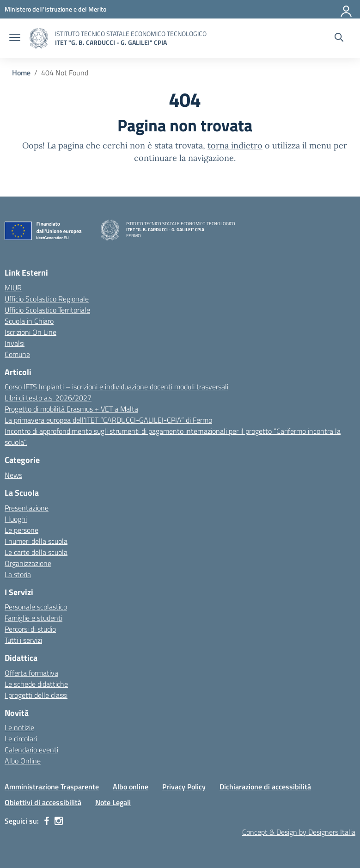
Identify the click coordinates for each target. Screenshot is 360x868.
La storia (18, 574)
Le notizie (19, 727)
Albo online (131, 787)
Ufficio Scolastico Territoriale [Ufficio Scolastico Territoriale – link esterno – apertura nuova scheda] (47, 310)
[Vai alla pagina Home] (21, 73)
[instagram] (59, 821)
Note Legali (113, 802)
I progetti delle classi (36, 695)
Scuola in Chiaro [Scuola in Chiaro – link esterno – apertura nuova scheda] (29, 321)
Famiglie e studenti (34, 618)
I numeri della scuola (36, 541)
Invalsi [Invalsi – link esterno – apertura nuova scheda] (15, 343)
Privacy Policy (184, 787)
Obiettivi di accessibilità (43, 802)
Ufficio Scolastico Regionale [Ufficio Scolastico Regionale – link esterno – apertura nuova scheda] (47, 299)
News (13, 475)
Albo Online (23, 761)
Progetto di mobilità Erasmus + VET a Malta (71, 409)
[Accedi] (347, 9)
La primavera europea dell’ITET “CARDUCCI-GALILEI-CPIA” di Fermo (108, 420)
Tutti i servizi (23, 640)
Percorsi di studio (30, 629)
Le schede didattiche (36, 684)
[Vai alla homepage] (39, 38)
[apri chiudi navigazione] (15, 38)
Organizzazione (28, 563)
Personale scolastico (36, 607)
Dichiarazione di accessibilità (265, 787)
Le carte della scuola (36, 552)
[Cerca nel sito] (339, 38)
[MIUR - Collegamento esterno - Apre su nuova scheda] (55, 9)
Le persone (21, 530)
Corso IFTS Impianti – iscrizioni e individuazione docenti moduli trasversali (116, 387)
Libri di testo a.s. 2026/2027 (48, 398)
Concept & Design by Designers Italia (299, 832)
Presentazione (27, 508)
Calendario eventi (31, 750)
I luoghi (16, 519)
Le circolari (21, 739)
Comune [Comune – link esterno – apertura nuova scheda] (17, 354)
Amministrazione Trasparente (52, 787)
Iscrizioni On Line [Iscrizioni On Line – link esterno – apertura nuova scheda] (31, 332)
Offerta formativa (31, 673)
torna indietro (235, 145)
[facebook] (47, 821)
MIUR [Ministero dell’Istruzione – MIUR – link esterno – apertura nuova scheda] (13, 288)
